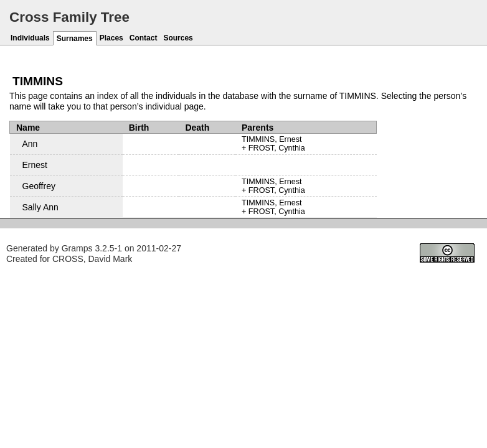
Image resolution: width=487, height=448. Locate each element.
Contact (144, 38)
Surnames (75, 39)
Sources (178, 38)
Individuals (30, 38)
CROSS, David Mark (92, 259)
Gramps (77, 248)
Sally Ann (40, 207)
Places (111, 38)
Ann (30, 144)
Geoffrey (39, 186)
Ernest (35, 165)
